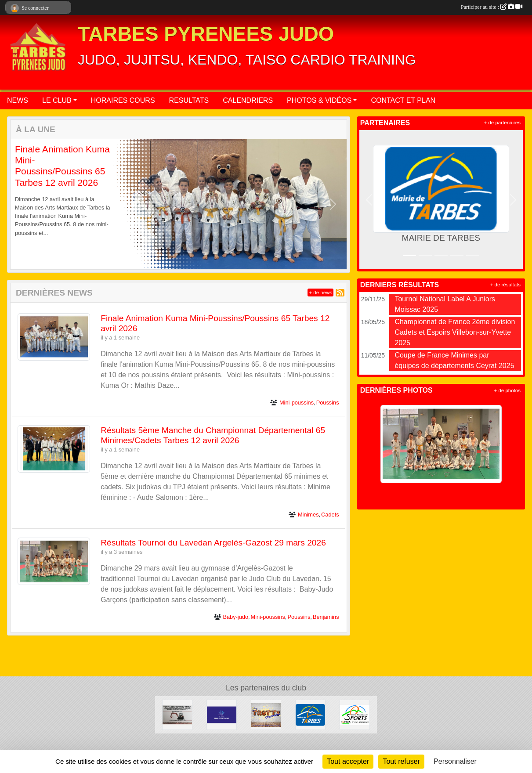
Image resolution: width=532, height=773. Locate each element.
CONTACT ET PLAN (403, 100)
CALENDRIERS (248, 100)
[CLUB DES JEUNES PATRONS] (222, 714)
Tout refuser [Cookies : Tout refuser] (401, 761)
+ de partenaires (502, 123)
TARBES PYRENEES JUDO (206, 34)
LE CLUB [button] (57, 100)
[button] (24, 204)
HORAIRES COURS (123, 100)
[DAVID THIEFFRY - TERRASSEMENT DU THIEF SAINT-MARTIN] (177, 714)
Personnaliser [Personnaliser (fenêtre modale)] (455, 761)
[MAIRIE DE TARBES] (310, 714)
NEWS (18, 100)
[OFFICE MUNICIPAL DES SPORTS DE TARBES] (355, 714)
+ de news (320, 293)
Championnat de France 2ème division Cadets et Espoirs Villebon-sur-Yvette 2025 (455, 332)
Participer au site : (492, 7)
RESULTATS (189, 100)
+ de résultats (505, 285)
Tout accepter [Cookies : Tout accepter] (348, 761)
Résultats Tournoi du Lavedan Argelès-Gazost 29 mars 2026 (213, 543)
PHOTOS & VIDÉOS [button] (319, 100)
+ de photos (507, 390)
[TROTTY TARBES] (266, 714)
